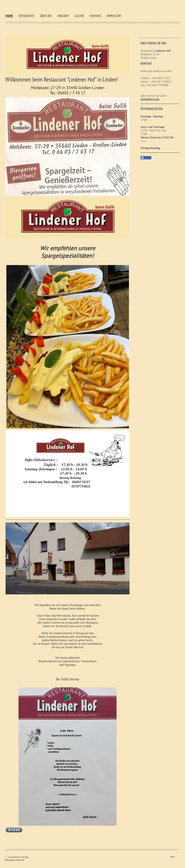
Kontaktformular (150, 99)
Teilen (146, 158)
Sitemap (25, 857)
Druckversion (13, 857)
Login (172, 857)
